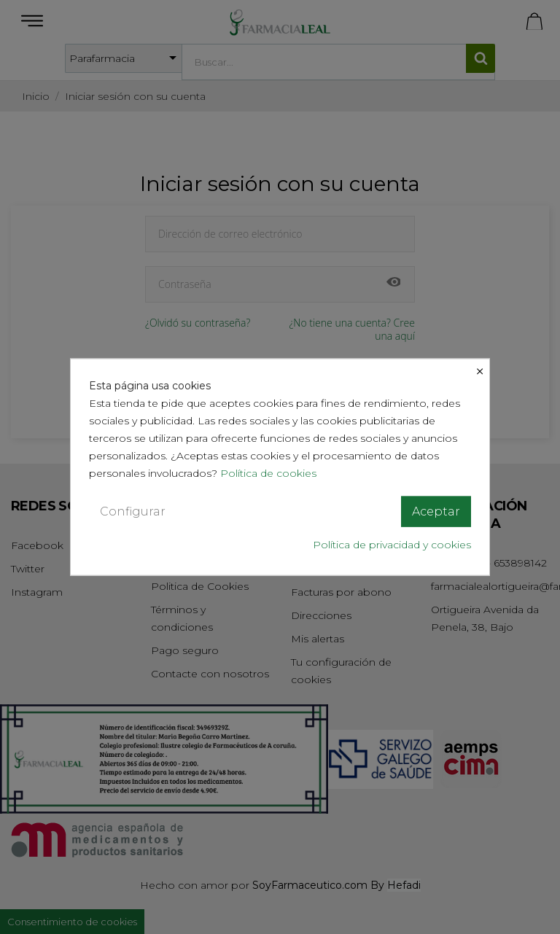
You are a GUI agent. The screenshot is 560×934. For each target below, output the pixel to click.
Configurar (133, 511)
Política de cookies (270, 472)
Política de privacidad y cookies (392, 545)
